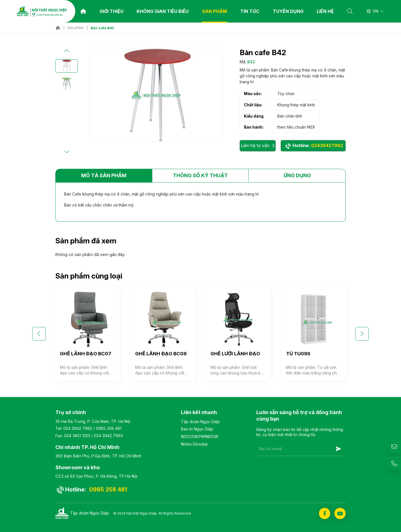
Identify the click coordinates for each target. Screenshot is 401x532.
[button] (67, 51)
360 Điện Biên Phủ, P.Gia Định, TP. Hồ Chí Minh (98, 456)
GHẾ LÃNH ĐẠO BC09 (161, 354)
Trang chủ (83, 11)
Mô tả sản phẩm (104, 175)
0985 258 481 (109, 428)
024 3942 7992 (78, 428)
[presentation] (299, 470)
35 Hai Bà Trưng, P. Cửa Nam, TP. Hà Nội (93, 421)
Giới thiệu (111, 11)
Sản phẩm (215, 11)
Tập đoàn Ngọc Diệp (200, 422)
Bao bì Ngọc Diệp (197, 429)
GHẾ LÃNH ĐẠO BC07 (86, 354)
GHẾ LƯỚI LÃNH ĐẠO (235, 354)
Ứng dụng (297, 175)
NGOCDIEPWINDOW (200, 436)
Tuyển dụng (288, 11)
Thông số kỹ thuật (200, 175)
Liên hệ (325, 11)
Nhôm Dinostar (194, 444)
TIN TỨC (250, 11)
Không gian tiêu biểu (163, 11)
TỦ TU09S (298, 354)
